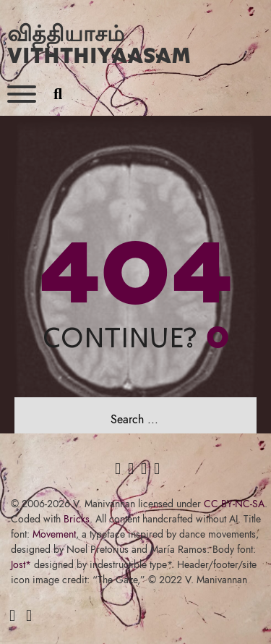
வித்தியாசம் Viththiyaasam (99, 43)
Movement (54, 534)
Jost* (21, 564)
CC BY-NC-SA (234, 504)
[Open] (22, 94)
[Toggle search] (58, 94)
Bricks (77, 519)
